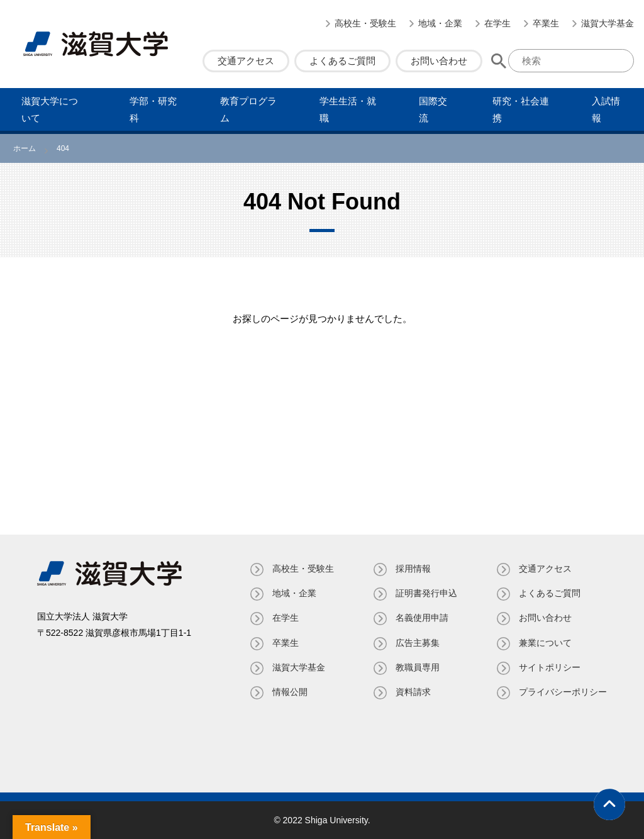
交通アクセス (246, 61)
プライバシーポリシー (563, 692)
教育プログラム (248, 109)
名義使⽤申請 (422, 618)
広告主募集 (418, 643)
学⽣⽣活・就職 (348, 109)
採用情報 (413, 569)
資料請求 (413, 692)
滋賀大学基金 (608, 23)
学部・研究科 (153, 109)
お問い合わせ (439, 61)
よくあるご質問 (342, 61)
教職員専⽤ (418, 667)
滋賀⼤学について (50, 109)
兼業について (545, 643)
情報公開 (290, 692)
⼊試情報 (606, 109)
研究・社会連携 (521, 109)
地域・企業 (440, 23)
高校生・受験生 (365, 23)
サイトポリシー (550, 667)
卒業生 (546, 23)
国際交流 (433, 109)
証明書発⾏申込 (426, 593)
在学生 (497, 23)
